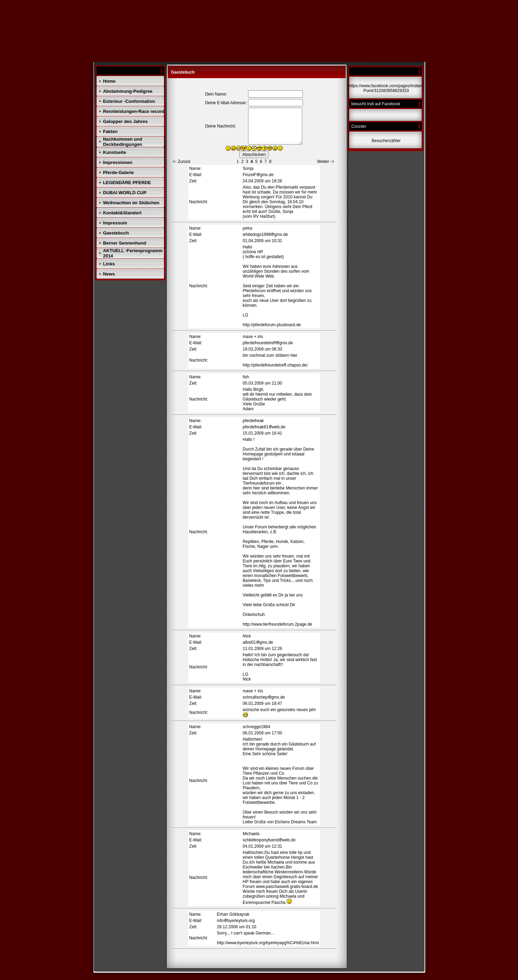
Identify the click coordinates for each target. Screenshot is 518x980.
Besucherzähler (386, 141)
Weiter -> (326, 162)
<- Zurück (182, 162)
